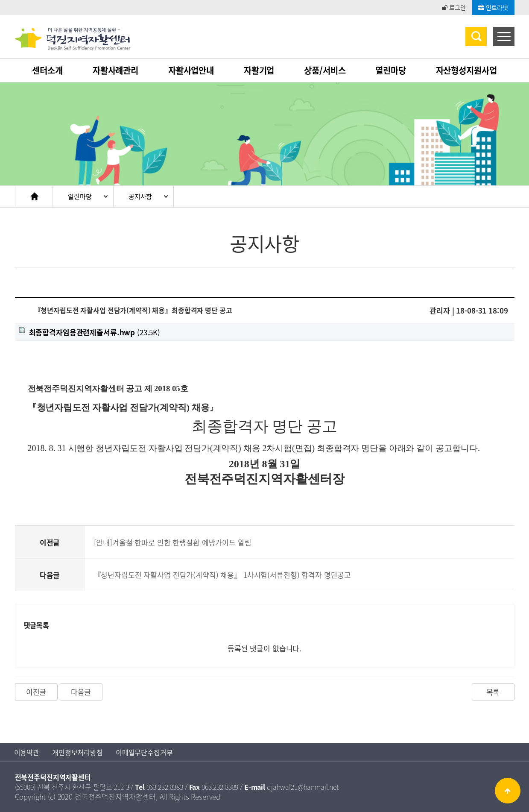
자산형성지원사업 (466, 70)
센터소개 (47, 70)
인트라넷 (493, 7)
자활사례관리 (115, 70)
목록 (493, 692)
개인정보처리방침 (77, 752)
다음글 (81, 692)
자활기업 (259, 70)
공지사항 (140, 196)
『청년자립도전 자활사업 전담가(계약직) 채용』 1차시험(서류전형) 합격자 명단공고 (223, 575)
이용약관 (27, 752)
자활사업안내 (191, 70)
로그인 (454, 7)
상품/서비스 (325, 70)
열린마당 (390, 70)
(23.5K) (90, 332)
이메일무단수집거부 (144, 752)
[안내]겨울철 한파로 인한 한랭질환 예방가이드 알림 (173, 542)
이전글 (36, 692)
